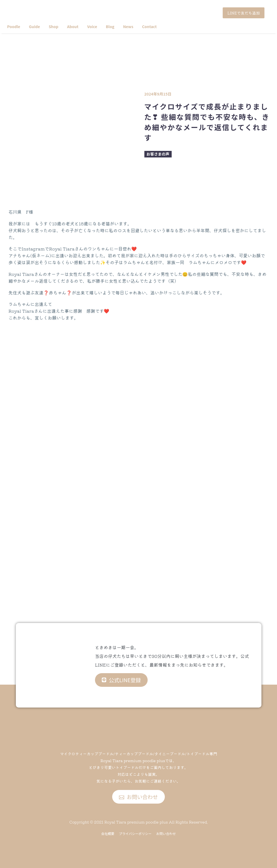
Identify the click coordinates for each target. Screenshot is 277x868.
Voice (92, 26)
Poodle (14, 26)
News (128, 26)
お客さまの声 (158, 154)
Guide (34, 26)
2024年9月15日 (158, 94)
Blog (110, 26)
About (73, 26)
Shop (53, 26)
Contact (149, 26)
